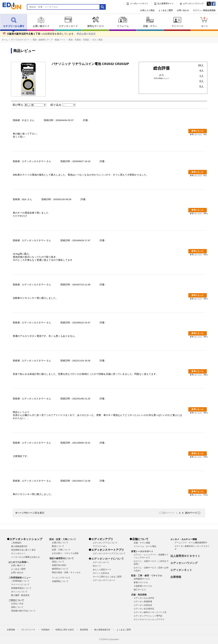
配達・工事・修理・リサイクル (147, 576)
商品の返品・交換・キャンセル (66, 572)
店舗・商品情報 (139, 595)
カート (204, 22)
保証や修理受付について (62, 558)
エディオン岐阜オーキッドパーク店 (150, 612)
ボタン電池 (97, 40)
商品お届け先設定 (86, 34)
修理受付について (60, 569)
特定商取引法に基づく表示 (23, 550)
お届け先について (60, 543)
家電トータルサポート (142, 551)
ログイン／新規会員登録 (204, 10)
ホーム (5, 40)
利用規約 (45, 630)
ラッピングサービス (61, 578)
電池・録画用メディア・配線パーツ (49, 40)
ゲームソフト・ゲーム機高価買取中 (191, 543)
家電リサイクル (141, 582)
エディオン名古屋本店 (144, 609)
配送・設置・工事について (63, 539)
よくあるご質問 (166, 10)
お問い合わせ (183, 10)
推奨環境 (84, 630)
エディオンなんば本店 (144, 598)
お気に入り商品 (147, 10)
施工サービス (140, 590)
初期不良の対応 (59, 565)
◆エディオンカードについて (106, 559)
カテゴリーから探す (14, 22)
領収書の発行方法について (23, 611)
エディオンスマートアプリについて (109, 553)
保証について (58, 562)
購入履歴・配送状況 (20, 595)
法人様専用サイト (166, 4)
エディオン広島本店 (143, 605)
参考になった (198, 131)
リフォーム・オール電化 (145, 546)
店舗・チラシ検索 (142, 543)
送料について (17, 607)
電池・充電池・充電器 (79, 40)
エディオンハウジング (193, 4)
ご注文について (16, 600)
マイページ (177, 22)
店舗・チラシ (150, 22)
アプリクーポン (100, 546)
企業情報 (176, 577)
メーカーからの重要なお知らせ (25, 557)
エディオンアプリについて (105, 543)
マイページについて (20, 585)
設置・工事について (61, 550)
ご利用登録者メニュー (20, 578)
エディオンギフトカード (104, 580)
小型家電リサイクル (143, 586)
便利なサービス (95, 22)
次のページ (191, 513)
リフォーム (123, 22)
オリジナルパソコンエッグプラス (149, 619)
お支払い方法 (17, 604)
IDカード (97, 566)
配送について (58, 546)
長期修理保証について (21, 588)
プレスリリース (28, 630)
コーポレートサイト (139, 4)
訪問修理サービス (142, 579)
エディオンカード (68, 22)
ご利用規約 (16, 543)
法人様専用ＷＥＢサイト (185, 556)
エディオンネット (181, 570)
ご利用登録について (20, 581)
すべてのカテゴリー (20, 40)
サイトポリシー (18, 553)
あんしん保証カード (102, 570)
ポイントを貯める (101, 573)
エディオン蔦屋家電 (143, 602)
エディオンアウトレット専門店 (148, 616)
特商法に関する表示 (65, 630)
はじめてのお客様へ (18, 562)
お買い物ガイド (41, 22)
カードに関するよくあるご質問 (107, 577)
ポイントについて (19, 592)
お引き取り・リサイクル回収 (65, 553)
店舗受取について (60, 581)
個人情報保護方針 (19, 546)
